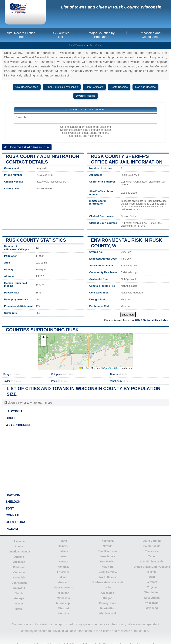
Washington (152, 592)
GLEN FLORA (15, 522)
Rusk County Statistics (36, 240)
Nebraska (108, 541)
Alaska (19, 546)
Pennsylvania (108, 603)
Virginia (152, 587)
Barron (119, 374)
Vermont (152, 582)
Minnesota (63, 598)
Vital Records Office (27, 87)
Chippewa (62, 374)
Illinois (63, 546)
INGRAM (12, 529)
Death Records (119, 87)
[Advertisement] (85, 460)
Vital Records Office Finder (21, 35)
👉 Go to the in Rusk (27, 147)
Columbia (19, 578)
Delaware (19, 588)
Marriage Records (145, 87)
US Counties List (60, 35)
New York (108, 567)
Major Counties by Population (102, 35)
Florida (19, 593)
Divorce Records (85, 96)
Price (59, 381)
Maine (63, 577)
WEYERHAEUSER (19, 425)
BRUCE (11, 418)
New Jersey (108, 556)
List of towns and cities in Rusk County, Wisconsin (111, 7)
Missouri (63, 608)
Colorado (19, 572)
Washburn (121, 381)
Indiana (63, 551)
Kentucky (63, 567)
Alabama (19, 541)
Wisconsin (152, 603)
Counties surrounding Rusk (42, 330)
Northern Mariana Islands (108, 582)
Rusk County (96, 45)
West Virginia (152, 598)
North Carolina (108, 572)
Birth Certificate (94, 87)
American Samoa (19, 552)
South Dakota (152, 546)
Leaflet (84, 368)
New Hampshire (108, 551)
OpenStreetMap (111, 368)
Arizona (19, 557)
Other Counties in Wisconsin (62, 87)
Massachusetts (63, 587)
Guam (19, 604)
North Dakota (108, 577)
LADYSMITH (14, 411)
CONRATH (13, 515)
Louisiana (63, 572)
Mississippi (63, 603)
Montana (63, 613)
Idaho (63, 541)
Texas (152, 556)
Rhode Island (108, 613)
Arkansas (19, 562)
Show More (128, 315)
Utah (152, 577)
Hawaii (19, 609)
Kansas (63, 561)
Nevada (108, 546)
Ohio (108, 587)
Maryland (63, 582)
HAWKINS (13, 495)
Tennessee (152, 551)
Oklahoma (108, 593)
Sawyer (12, 374)
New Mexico (108, 561)
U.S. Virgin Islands (152, 561)
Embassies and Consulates (150, 35)
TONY (10, 508)
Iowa (63, 556)
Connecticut (19, 583)
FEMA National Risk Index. (152, 320)
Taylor (12, 381)
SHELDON (13, 502)
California (19, 567)
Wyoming (152, 608)
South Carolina (152, 541)
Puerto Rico (108, 608)
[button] (43, 338)
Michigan (63, 593)
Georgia (19, 598)
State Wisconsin (77, 45)
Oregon (108, 598)
